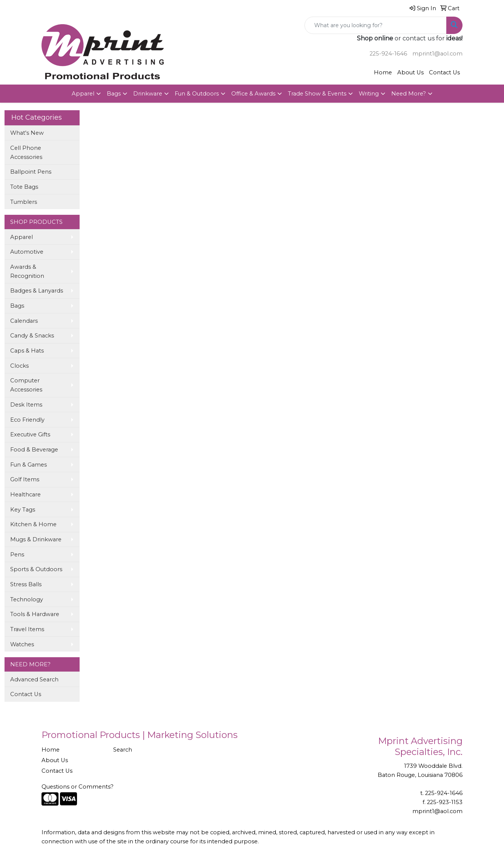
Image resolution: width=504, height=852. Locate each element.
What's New (27, 133)
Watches (22, 644)
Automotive (27, 252)
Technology (27, 599)
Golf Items (25, 479)
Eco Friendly (27, 420)
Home (383, 72)
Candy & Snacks (32, 336)
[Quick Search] (376, 25)
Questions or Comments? (78, 787)
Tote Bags (24, 187)
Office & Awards (253, 94)
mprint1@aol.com (437, 54)
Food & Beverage (34, 450)
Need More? (409, 94)
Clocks (19, 366)
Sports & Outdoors (36, 569)
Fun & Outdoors (197, 94)
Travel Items (27, 629)
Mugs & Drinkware (36, 539)
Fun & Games (28, 465)
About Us (410, 72)
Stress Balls (26, 584)
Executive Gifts (30, 434)
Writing (369, 94)
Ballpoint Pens (31, 172)
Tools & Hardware (35, 614)
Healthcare (25, 495)
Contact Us (444, 72)
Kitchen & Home (33, 524)
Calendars (24, 321)
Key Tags (23, 510)
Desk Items (26, 405)
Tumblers (24, 202)
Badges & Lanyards (37, 291)
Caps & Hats (27, 351)
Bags (114, 94)
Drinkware (148, 94)
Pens (17, 555)
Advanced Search (34, 679)
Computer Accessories (26, 385)
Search (123, 750)
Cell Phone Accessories (26, 153)
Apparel (83, 94)
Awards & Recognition (27, 271)
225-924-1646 (388, 54)
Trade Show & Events (317, 94)
